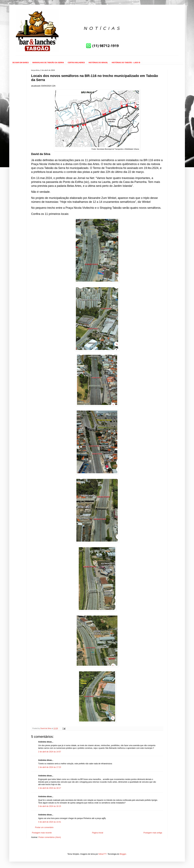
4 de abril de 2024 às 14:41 (50, 822)
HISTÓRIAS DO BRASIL (98, 63)
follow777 (103, 854)
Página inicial (98, 833)
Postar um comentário (44, 827)
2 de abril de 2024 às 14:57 (50, 752)
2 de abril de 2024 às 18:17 (50, 788)
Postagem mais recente (42, 833)
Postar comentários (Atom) (50, 837)
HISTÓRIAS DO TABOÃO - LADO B (126, 63)
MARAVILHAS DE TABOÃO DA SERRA (48, 63)
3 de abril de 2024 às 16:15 (50, 806)
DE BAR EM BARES (21, 63)
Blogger (123, 854)
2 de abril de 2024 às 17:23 (50, 767)
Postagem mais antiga (153, 833)
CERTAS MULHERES (76, 63)
